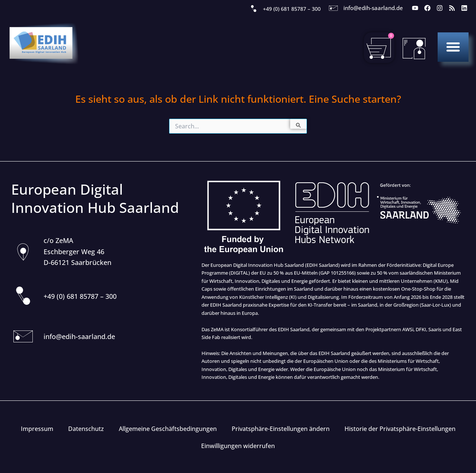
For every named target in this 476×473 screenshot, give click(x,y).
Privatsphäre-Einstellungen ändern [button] (281, 429)
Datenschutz (86, 429)
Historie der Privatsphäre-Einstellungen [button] (400, 429)
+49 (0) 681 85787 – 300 (292, 9)
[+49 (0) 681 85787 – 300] (254, 9)
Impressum (37, 429)
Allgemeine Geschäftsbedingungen (168, 429)
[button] (453, 47)
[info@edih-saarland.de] (333, 8)
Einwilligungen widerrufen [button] (238, 446)
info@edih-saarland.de (373, 8)
